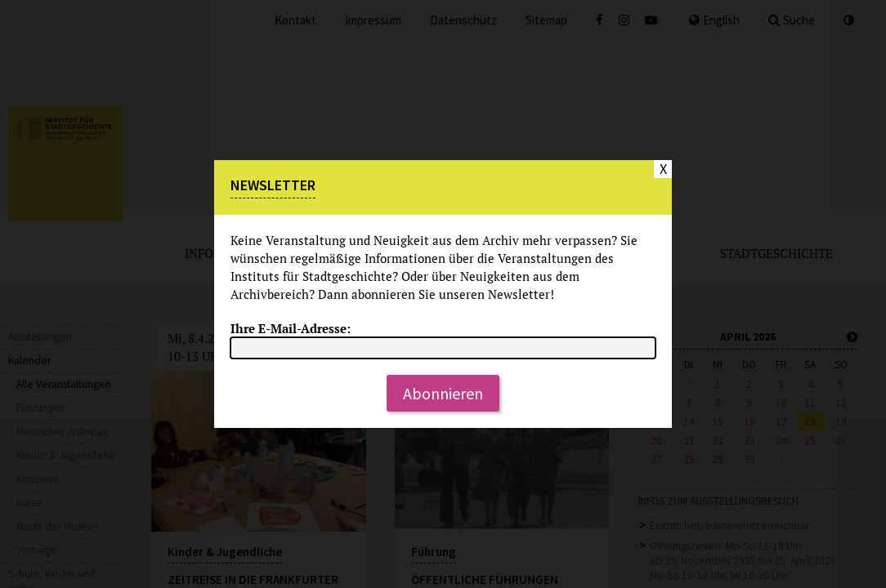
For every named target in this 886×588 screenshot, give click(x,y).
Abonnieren (443, 393)
